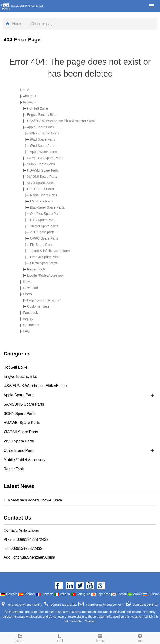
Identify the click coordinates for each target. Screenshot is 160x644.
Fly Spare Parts (42, 245)
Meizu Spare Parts (44, 263)
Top (140, 638)
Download (30, 288)
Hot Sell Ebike (38, 108)
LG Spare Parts (42, 201)
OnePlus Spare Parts (46, 214)
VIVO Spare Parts (40, 183)
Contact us (31, 325)
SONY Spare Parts (41, 164)
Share (20, 638)
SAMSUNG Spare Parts (45, 158)
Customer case (38, 306)
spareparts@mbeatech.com (105, 605)
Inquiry (28, 319)
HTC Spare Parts (43, 220)
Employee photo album (44, 300)
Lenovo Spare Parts (45, 257)
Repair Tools (36, 269)
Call (60, 638)
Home (17, 24)
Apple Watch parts (44, 152)
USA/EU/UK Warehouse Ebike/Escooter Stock (61, 121)
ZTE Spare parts (42, 232)
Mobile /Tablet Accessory (45, 275)
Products (30, 102)
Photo (27, 294)
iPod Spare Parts (43, 146)
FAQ (26, 331)
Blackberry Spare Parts (47, 207)
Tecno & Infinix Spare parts (50, 251)
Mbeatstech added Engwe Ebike (35, 500)
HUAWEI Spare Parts (43, 170)
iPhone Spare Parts (45, 133)
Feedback (30, 313)
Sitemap (91, 621)
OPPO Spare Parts (44, 238)
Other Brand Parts (41, 189)
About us (29, 96)
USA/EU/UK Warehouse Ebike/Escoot (36, 386)
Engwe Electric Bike (42, 115)
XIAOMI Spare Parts (42, 177)
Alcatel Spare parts (44, 226)
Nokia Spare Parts (44, 195)
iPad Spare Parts (43, 139)
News (27, 282)
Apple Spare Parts (40, 127)
